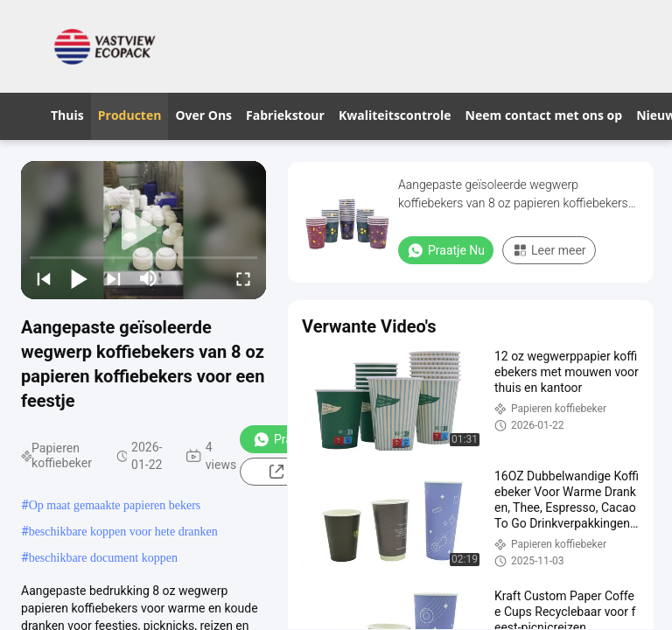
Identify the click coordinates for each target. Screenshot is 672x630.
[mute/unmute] (149, 278)
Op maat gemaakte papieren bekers (115, 505)
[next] (114, 278)
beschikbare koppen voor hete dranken (123, 532)
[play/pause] (79, 278)
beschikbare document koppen (103, 558)
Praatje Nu (446, 250)
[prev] (44, 278)
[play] (143, 230)
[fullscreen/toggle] (243, 278)
